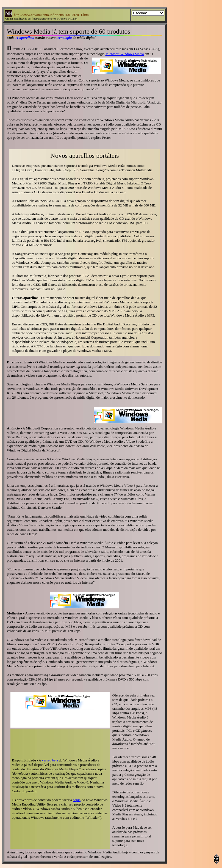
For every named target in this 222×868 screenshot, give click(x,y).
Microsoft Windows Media (124, 54)
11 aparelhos (24, 38)
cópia (77, 800)
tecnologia (64, 38)
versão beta (50, 760)
